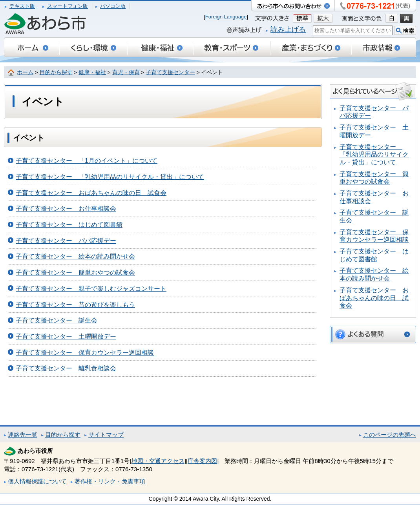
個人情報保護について (37, 481)
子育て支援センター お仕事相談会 (66, 209)
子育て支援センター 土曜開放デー (66, 336)
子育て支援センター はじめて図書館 (69, 225)
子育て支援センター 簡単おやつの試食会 (75, 273)
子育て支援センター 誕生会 (57, 320)
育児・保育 (126, 72)
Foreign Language (226, 17)
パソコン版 (113, 6)
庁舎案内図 (202, 461)
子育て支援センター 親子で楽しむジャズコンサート (91, 289)
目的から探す (56, 72)
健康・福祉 (92, 72)
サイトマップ (106, 435)
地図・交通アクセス (158, 461)
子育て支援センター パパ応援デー (66, 241)
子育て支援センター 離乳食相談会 (66, 368)
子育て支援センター (170, 72)
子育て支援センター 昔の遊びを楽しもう (75, 305)
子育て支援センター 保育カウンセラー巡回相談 (85, 353)
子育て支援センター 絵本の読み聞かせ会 (75, 256)
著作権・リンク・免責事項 (110, 481)
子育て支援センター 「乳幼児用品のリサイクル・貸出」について (110, 177)
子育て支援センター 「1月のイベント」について (87, 161)
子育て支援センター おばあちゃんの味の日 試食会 (91, 193)
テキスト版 (22, 6)
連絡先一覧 (23, 435)
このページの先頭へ (390, 435)
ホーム (25, 72)
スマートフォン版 (68, 6)
